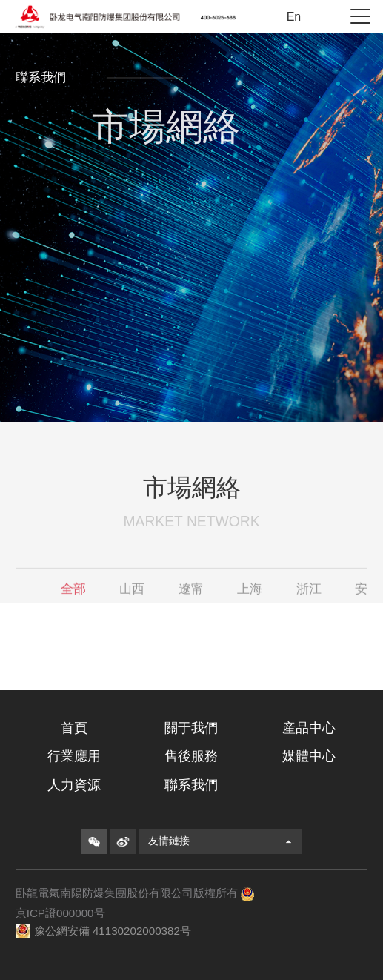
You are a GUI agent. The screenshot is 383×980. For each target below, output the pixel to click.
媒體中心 (309, 756)
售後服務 (191, 756)
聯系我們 (191, 785)
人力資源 (74, 785)
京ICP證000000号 (60, 913)
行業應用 (74, 756)
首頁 (74, 728)
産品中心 (309, 728)
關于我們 (191, 728)
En (294, 17)
